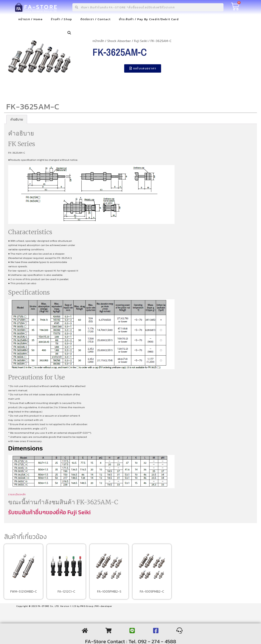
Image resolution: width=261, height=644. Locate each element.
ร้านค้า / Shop (61, 19)
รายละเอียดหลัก (17, 494)
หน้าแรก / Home (30, 19)
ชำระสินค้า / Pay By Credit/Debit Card (149, 19)
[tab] (17, 119)
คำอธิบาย (17, 119)
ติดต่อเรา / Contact (96, 19)
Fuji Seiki (141, 41)
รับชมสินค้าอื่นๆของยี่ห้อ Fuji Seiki (49, 512)
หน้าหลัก (98, 41)
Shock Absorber (119, 41)
